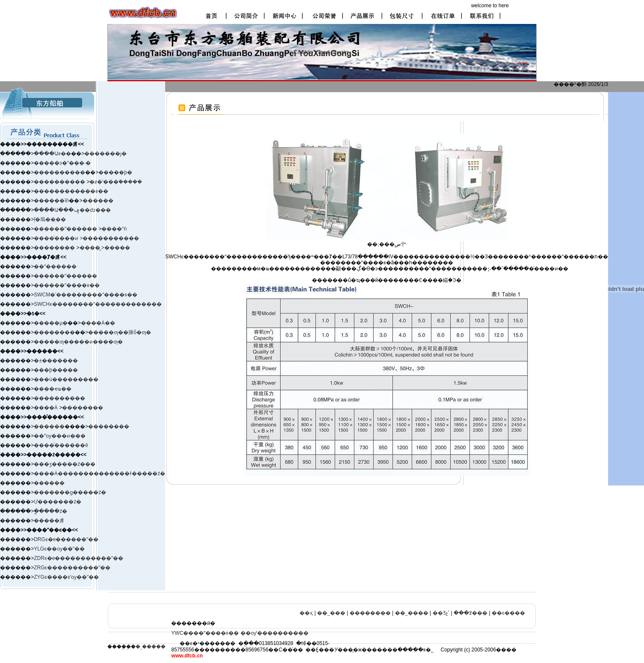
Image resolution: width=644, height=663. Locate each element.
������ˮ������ (65, 276)
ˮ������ (81, 229)
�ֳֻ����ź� (50, 511)
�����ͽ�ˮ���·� (62, 163)
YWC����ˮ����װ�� (205, 633)
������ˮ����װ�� (67, 285)
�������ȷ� (105, 154)
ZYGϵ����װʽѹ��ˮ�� (66, 577)
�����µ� (51, 323)
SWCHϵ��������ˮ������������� (98, 304)
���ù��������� (66, 379)
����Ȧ (46, 408)
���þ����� (56, 370)
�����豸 (49, 521)
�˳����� (151, 647)
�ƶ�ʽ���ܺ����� (116, 182)
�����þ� (115, 172)
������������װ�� (71, 191)
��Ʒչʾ (441, 613)
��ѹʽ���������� (275, 633)
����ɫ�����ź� (137, 474)
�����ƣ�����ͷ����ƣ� (78, 342)
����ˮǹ (114, 229)
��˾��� (331, 613)
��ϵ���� (508, 613)
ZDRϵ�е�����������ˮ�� (79, 558)
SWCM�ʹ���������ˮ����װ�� (86, 295)
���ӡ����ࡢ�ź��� (65, 464)
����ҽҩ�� (53, 389)
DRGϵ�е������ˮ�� (66, 539)
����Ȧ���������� (71, 474)
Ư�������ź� (58, 502)
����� (117, 248)
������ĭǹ (51, 201)
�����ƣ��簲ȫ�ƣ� (120, 332)
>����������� (109, 238)
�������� (55, 248)
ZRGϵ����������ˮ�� (72, 568)
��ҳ (306, 613)
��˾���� (412, 613)
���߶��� (470, 613)
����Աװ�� (52, 154)
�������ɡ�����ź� (70, 492)
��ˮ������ (55, 266)
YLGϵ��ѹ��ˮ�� (59, 549)
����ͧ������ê (61, 445)
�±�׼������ (56, 361)
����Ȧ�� (98, 323)
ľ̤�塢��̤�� (50, 219)
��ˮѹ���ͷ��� (60, 436)
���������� (59, 172)
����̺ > (92, 248)
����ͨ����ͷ (57, 238)
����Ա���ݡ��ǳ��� (72, 210)
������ (98, 201)
